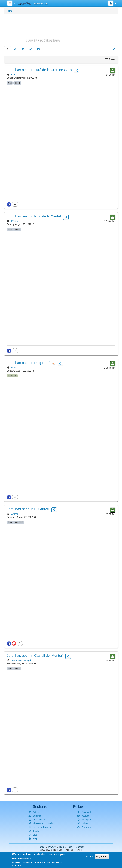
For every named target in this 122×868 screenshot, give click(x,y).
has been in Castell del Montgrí (35, 656)
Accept (90, 858)
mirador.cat (58, 850)
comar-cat (12, 376)
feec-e (17, 83)
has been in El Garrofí (28, 509)
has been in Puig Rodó (29, 363)
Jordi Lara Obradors (43, 41)
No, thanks (102, 858)
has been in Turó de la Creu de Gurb (39, 70)
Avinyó (15, 514)
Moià (14, 368)
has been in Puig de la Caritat (34, 216)
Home (9, 11)
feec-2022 (19, 522)
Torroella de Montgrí (21, 660)
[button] (61, 30)
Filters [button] (110, 59)
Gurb (14, 75)
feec (10, 83)
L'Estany (15, 221)
